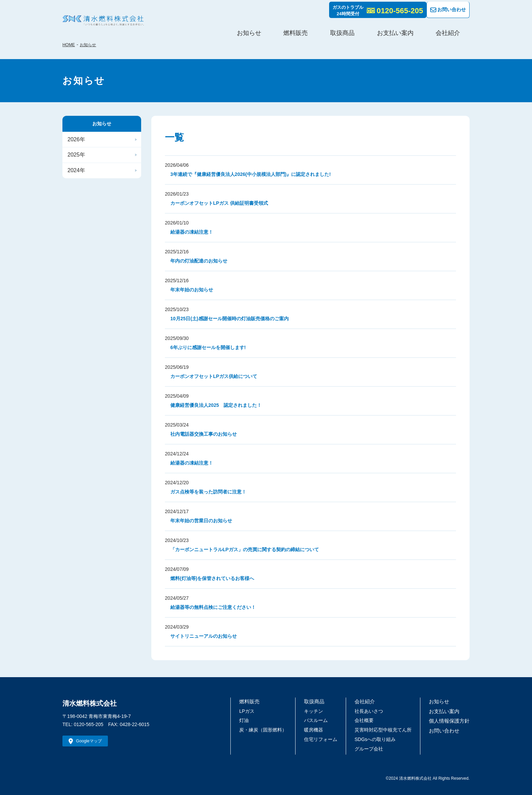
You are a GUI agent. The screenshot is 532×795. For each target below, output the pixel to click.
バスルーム (319, 720)
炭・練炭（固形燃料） (266, 729)
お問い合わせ (446, 8)
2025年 (76, 159)
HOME (70, 44)
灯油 (247, 720)
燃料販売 (354, 29)
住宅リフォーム (323, 739)
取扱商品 (385, 29)
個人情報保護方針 (451, 720)
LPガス (250, 711)
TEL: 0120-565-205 (83, 724)
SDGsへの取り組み (378, 739)
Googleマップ (92, 742)
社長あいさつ (372, 711)
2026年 (76, 141)
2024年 (76, 176)
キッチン (316, 711)
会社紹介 (459, 29)
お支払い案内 (422, 29)
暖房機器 (316, 729)
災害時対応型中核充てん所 (386, 729)
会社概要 (367, 720)
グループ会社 (372, 748)
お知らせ (322, 29)
